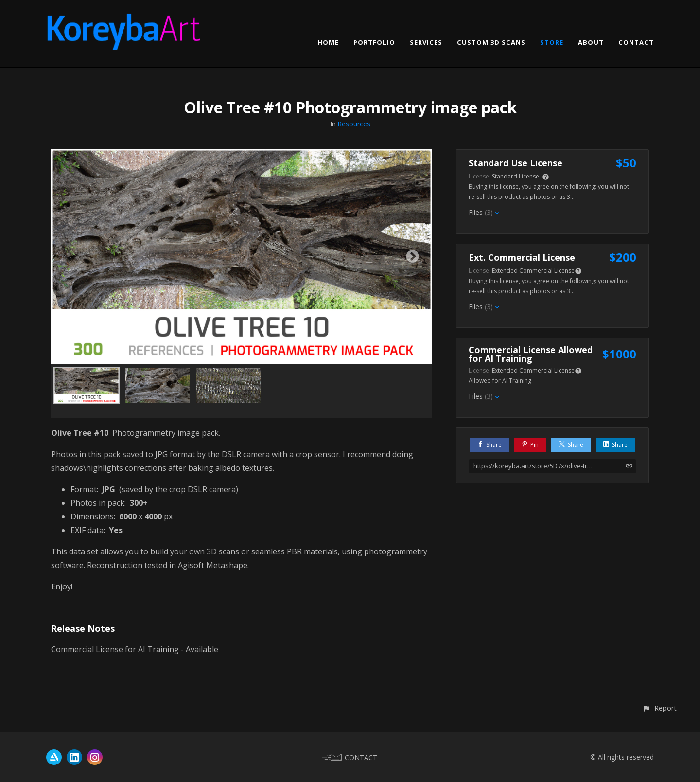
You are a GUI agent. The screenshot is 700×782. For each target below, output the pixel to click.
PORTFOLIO (374, 42)
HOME (328, 42)
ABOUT (591, 42)
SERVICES (426, 42)
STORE (552, 42)
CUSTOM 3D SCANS (491, 42)
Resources (354, 124)
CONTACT (636, 42)
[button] (659, 708)
